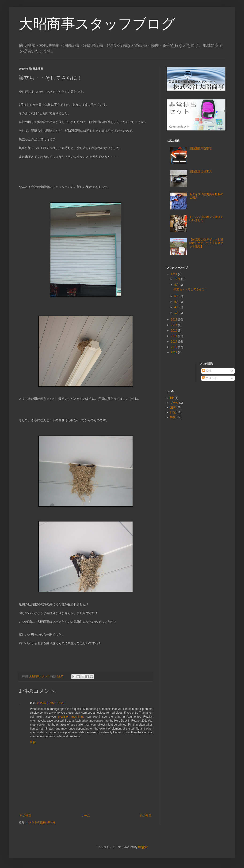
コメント (210, 378)
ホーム (86, 816)
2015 (175, 336)
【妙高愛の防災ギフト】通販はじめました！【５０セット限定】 (206, 243)
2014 (175, 342)
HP (172, 398)
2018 (175, 320)
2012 (175, 352)
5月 (177, 302)
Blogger (143, 847)
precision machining (71, 717)
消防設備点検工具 (201, 171)
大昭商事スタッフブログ (97, 24)
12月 (178, 279)
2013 (175, 347)
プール (174, 403)
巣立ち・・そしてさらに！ (191, 289)
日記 (173, 412)
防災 (173, 417)
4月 (177, 307)
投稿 (207, 371)
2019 (175, 274)
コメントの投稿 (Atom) (40, 822)
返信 (33, 742)
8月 (177, 285)
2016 (175, 331)
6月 (177, 296)
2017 (175, 325)
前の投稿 (146, 816)
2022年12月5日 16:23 (51, 703)
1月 (177, 313)
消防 (173, 407)
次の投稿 (26, 816)
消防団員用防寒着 (201, 149)
